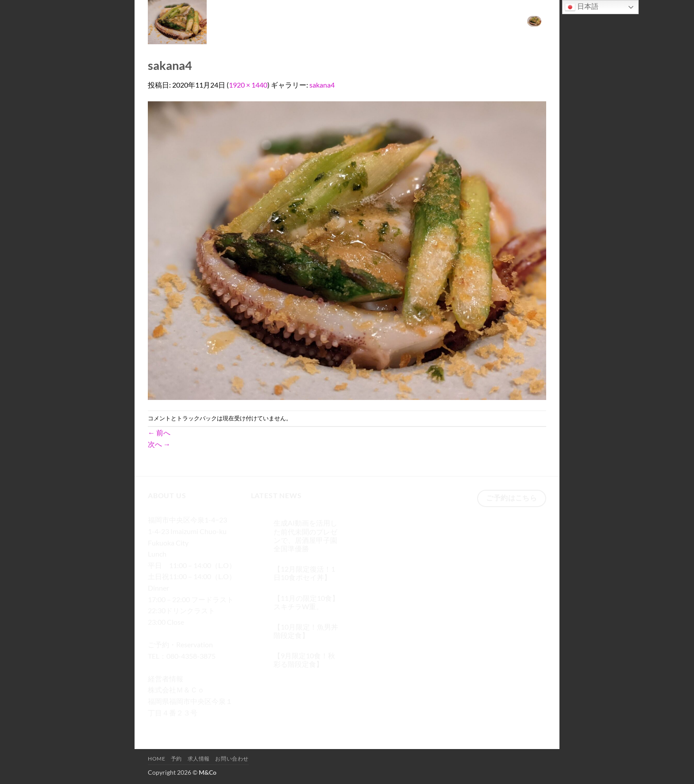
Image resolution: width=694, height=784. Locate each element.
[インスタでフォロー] (172, 725)
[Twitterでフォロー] (188, 725)
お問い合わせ (496, 21)
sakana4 (322, 85)
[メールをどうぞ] (204, 725)
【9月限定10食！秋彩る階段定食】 (304, 660)
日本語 (582, 7)
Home (405, 21)
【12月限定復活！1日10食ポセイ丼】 (304, 573)
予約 (429, 21)
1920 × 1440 (248, 85)
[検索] (384, 21)
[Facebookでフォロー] (156, 725)
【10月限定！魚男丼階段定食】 (306, 631)
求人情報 (456, 21)
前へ (159, 432)
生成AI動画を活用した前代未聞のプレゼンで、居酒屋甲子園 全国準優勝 (305, 536)
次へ (159, 444)
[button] (534, 21)
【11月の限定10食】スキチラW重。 (306, 602)
